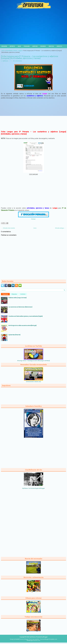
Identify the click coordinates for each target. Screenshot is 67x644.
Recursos (43, 46)
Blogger (42, 488)
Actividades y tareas (11, 51)
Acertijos (35, 46)
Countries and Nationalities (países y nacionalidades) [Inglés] (25, 316)
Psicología (27, 46)
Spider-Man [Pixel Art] (14, 335)
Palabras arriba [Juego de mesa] (17, 298)
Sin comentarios (18, 61)
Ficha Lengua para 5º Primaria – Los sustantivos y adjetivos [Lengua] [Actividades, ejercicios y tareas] (30, 57)
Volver (33, 219)
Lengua (20, 51)
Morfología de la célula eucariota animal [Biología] (22, 325)
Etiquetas (14, 294)
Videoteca (51, 46)
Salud (19, 46)
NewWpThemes (20, 639)
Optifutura (5, 61)
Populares (5, 294)
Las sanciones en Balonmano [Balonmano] (20, 307)
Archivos (23, 294)
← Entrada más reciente (8, 228)
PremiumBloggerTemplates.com (49, 639)
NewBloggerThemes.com (33, 640)
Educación (4, 46)
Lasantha (37, 639)
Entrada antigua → (60, 228)
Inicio (3, 51)
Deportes (12, 46)
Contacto (59, 46)
